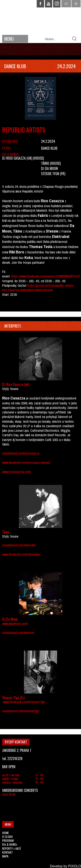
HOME (6, 833)
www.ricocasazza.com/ (17, 472)
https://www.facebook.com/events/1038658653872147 (46, 276)
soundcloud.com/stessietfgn (21, 711)
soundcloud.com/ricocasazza (21, 453)
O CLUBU (7, 836)
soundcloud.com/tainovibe (19, 545)
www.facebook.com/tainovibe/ (21, 554)
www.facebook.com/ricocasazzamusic (26, 463)
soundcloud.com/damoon (18, 633)
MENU (9, 39)
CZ (66, 4)
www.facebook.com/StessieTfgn (24, 702)
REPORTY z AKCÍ (11, 848)
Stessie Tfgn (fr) (53, 174)
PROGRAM (8, 840)
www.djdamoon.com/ (15, 624)
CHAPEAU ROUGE (41, 17)
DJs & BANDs (10, 844)
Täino (45, 163)
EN (76, 4)
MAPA (5, 856)
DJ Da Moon (49, 168)
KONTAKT (7, 852)
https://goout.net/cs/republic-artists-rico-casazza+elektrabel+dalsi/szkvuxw (38, 288)
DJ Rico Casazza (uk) (17, 158)
